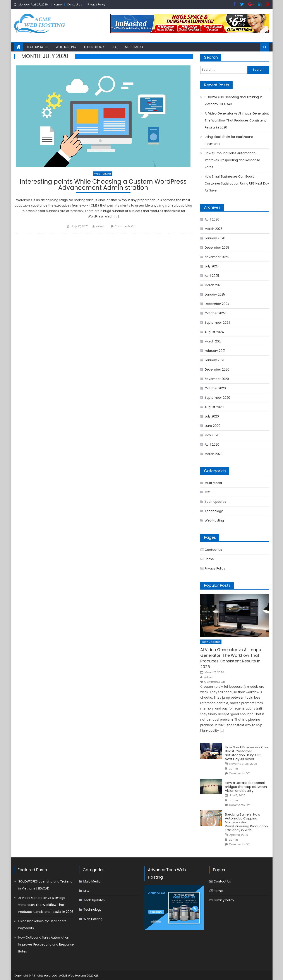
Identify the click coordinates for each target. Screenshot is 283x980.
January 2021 (214, 360)
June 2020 (213, 426)
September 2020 (217, 398)
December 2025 (217, 248)
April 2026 (212, 219)
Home (58, 4)
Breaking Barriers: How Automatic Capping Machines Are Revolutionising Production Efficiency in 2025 (246, 822)
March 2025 (214, 285)
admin (101, 227)
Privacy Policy (96, 4)
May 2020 (212, 435)
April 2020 (212, 445)
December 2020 (217, 369)
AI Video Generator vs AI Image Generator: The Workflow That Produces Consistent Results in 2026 (237, 120)
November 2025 (217, 257)
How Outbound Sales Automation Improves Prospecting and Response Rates (232, 160)
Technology (94, 47)
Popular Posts (217, 585)
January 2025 (215, 294)
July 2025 (212, 266)
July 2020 (212, 416)
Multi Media (134, 47)
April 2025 (212, 276)
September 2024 (218, 323)
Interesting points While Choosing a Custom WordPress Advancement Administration (103, 185)
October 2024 (215, 313)
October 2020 (215, 388)
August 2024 (214, 332)
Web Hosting (66, 47)
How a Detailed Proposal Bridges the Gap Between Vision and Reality (246, 787)
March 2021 (213, 341)
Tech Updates (37, 47)
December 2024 (217, 304)
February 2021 (215, 351)
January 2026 (215, 238)
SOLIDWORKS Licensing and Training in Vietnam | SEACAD (233, 101)
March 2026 (214, 229)
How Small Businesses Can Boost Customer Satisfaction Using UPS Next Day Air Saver (237, 183)
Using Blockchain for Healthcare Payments (229, 140)
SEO (115, 47)
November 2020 (217, 379)
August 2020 (214, 407)
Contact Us (75, 4)
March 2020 (214, 454)
